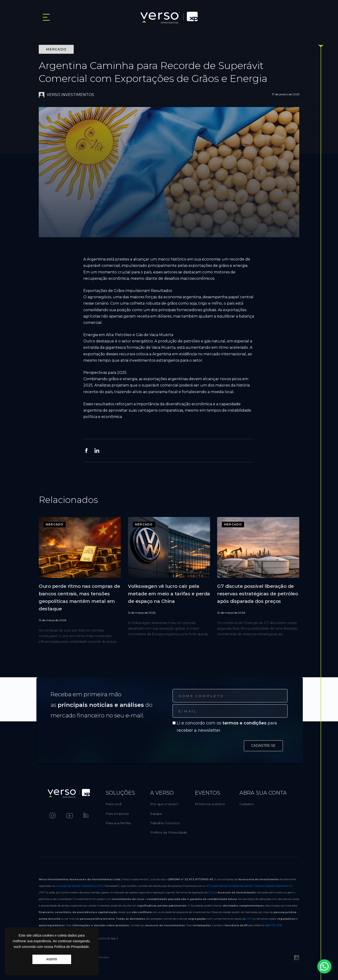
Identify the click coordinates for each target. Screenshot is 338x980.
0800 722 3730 (273, 925)
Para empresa (117, 814)
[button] (326, 972)
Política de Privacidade (169, 832)
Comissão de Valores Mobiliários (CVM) (79, 886)
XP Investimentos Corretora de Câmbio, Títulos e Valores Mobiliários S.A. (249, 886)
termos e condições (244, 723)
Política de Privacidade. (72, 947)
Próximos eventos (210, 804)
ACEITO (52, 959)
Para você (114, 804)
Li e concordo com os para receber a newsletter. (227, 727)
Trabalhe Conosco (165, 823)
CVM (211, 892)
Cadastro (247, 804)
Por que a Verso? (164, 804)
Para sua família (118, 823)
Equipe (156, 814)
